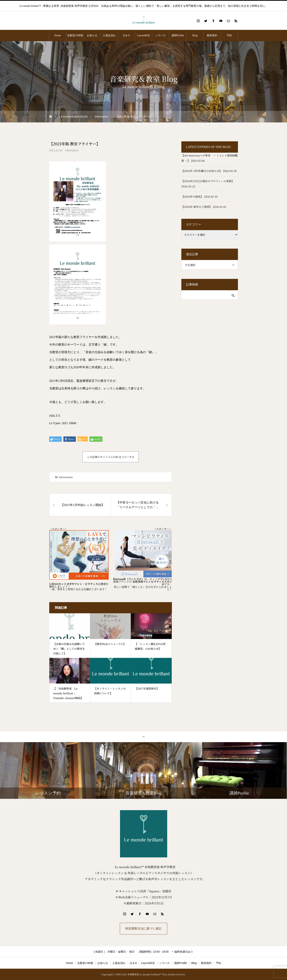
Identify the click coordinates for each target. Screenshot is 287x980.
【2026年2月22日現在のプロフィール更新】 (208, 181)
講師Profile (178, 35)
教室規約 (212, 35)
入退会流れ (109, 35)
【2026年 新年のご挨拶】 (197, 207)
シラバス (161, 35)
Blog (195, 35)
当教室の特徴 (75, 35)
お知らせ (92, 35)
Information (72, 150)
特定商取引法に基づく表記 (144, 929)
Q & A (126, 35)
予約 (229, 35)
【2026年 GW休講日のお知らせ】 (202, 171)
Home (58, 35)
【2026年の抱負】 (192, 196)
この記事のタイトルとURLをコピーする (111, 457)
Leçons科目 (143, 35)
